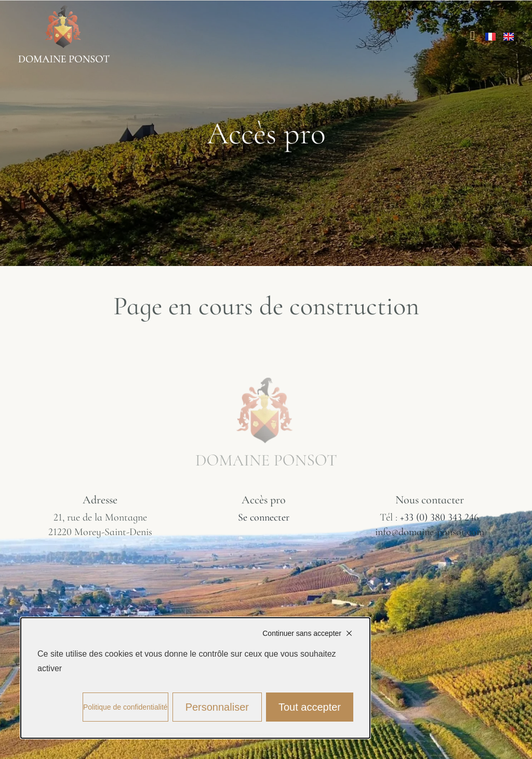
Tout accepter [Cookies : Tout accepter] (310, 707)
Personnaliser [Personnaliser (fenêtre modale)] (217, 707)
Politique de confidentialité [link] (125, 707)
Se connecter (264, 517)
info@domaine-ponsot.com (430, 532)
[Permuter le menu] (473, 36)
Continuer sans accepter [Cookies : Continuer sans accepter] (302, 633)
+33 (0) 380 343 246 (440, 517)
